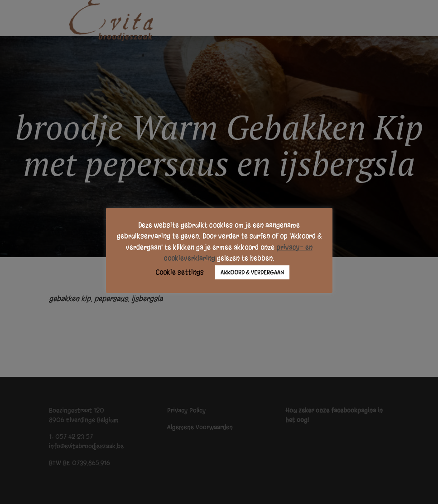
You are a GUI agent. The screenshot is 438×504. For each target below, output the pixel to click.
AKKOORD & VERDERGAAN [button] (252, 272)
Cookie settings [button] (180, 272)
